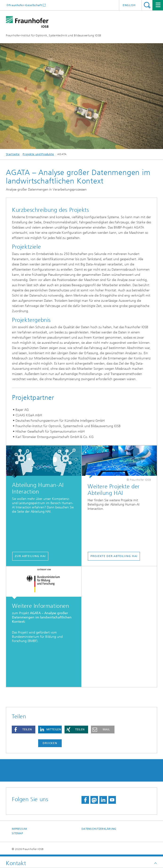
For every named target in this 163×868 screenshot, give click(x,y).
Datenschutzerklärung (99, 829)
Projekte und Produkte (38, 154)
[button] (24, 730)
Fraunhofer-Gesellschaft (25, 5)
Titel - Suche (147, 5)
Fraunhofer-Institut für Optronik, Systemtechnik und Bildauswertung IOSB (53, 35)
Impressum (19, 829)
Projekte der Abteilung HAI (114, 556)
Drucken (50, 743)
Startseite (13, 154)
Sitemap (17, 833)
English (129, 5)
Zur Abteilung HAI (30, 556)
